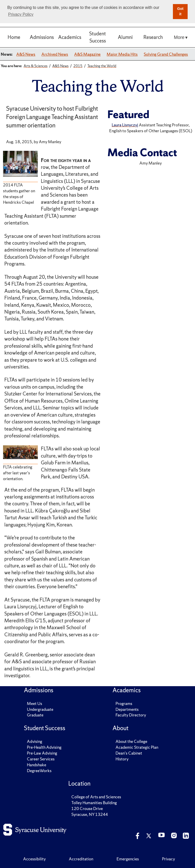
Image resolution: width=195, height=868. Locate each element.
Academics (70, 37)
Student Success (97, 37)
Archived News (55, 54)
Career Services (41, 759)
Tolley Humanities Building (94, 803)
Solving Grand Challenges (166, 54)
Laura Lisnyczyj (125, 125)
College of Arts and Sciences (96, 797)
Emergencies (128, 859)
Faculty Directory (131, 715)
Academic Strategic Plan (137, 747)
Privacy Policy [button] (21, 14)
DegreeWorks (39, 771)
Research (153, 37)
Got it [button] (180, 11)
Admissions (42, 37)
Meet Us (35, 703)
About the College (131, 741)
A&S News (26, 54)
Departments (127, 709)
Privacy (168, 859)
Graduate (35, 715)
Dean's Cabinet (129, 753)
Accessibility (34, 859)
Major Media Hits (122, 54)
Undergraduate (40, 709)
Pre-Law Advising (42, 753)
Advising (35, 741)
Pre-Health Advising (44, 747)
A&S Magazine (87, 54)
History (122, 759)
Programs (124, 703)
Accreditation (81, 859)
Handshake (37, 765)
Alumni (125, 37)
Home (14, 37)
